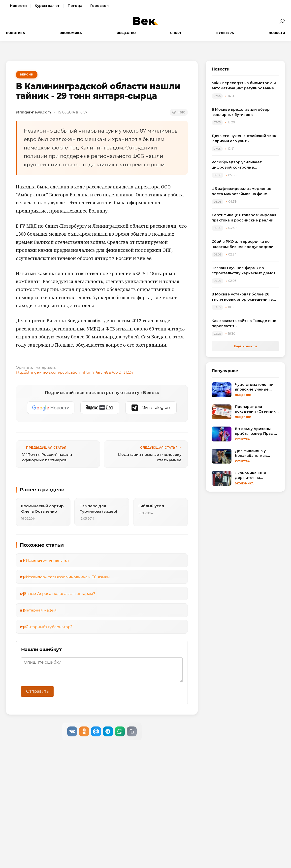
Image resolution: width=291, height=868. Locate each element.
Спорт (176, 33)
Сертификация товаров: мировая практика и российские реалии (244, 218)
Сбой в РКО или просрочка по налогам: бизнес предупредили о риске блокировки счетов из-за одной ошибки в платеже (244, 244)
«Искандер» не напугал (46, 560)
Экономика (71, 33)
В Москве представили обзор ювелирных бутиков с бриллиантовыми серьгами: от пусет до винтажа (241, 112)
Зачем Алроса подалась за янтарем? (60, 594)
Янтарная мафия (40, 610)
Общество (126, 33)
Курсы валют (47, 6)
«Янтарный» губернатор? (48, 627)
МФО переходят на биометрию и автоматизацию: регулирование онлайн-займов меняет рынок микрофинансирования (244, 86)
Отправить (37, 691)
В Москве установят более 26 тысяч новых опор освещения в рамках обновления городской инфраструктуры (242, 297)
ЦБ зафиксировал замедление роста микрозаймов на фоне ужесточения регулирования (242, 192)
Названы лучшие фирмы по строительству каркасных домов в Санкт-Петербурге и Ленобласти (245, 271)
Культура (225, 33)
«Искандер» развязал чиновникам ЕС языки (67, 577)
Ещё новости (245, 346)
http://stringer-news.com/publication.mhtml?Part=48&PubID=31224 (74, 372)
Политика (16, 33)
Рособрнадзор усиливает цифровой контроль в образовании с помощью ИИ (239, 165)
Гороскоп (99, 6)
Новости (18, 6)
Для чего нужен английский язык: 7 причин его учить (244, 138)
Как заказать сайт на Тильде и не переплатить (244, 323)
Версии (27, 74)
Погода (75, 6)
